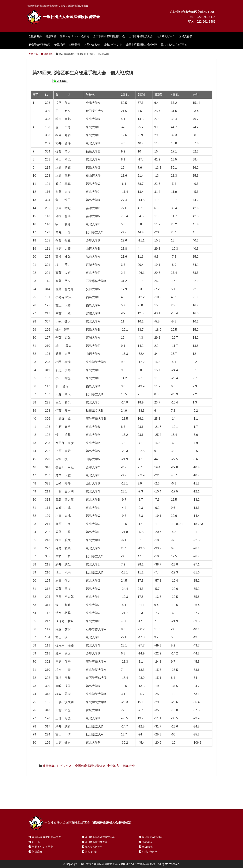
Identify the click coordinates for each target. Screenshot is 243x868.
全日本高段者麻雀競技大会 (109, 36)
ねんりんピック (166, 36)
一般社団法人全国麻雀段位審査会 (63, 17)
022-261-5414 (206, 17)
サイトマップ (83, 801)
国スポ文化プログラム (174, 44)
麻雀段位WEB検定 (39, 44)
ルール (36, 842)
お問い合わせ (92, 44)
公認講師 (60, 44)
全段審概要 (35, 36)
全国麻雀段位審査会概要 (47, 837)
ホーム (38, 801)
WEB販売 (74, 44)
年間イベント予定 (43, 847)
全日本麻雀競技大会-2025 (141, 44)
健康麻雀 (51, 36)
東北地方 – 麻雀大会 (121, 766)
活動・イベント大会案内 (75, 36)
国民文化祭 (185, 36)
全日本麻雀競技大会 (141, 36)
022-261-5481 (206, 22)
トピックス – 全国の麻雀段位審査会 (81, 766)
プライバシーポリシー (113, 801)
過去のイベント (113, 44)
